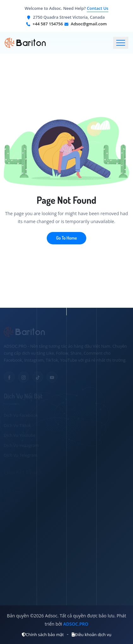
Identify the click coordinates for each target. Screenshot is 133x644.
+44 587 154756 (48, 24)
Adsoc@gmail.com (89, 24)
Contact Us (98, 8)
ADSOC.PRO (76, 624)
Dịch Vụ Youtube (20, 435)
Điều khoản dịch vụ (92, 634)
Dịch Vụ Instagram (21, 445)
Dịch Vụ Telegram (21, 455)
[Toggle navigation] (121, 43)
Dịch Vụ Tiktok (17, 425)
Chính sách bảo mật (43, 634)
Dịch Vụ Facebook (21, 415)
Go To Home (67, 238)
